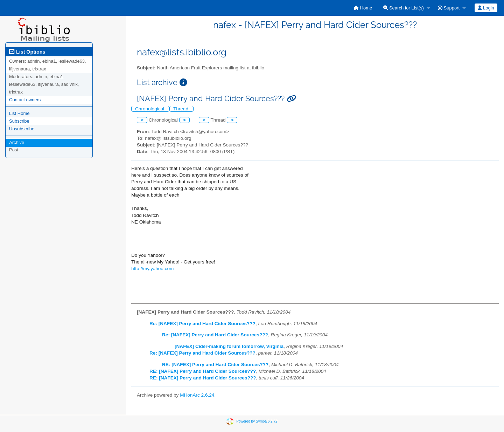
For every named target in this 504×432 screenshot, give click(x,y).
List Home (19, 113)
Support (449, 8)
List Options (27, 52)
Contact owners (25, 100)
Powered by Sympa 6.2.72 (257, 421)
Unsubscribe (22, 129)
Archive (17, 142)
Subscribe (19, 121)
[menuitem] (363, 8)
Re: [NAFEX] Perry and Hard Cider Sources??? (202, 324)
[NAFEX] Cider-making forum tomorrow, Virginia (229, 346)
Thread (181, 109)
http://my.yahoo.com (152, 269)
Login (486, 8)
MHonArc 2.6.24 (197, 395)
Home (363, 8)
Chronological (150, 109)
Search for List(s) (404, 8)
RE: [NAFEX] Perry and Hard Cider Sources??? (215, 365)
